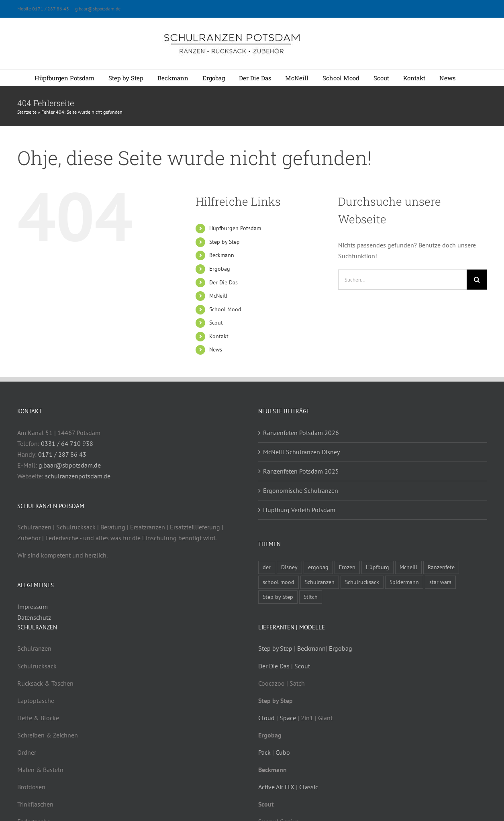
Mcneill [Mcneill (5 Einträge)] (408, 567)
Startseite (27, 112)
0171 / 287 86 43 (62, 454)
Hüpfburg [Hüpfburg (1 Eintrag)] (377, 567)
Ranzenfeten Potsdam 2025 (301, 471)
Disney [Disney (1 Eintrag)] (289, 567)
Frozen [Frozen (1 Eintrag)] (347, 567)
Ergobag (220, 269)
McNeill (218, 296)
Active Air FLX (276, 787)
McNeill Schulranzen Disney (301, 452)
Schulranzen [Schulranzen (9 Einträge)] (320, 582)
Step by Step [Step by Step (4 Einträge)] (278, 597)
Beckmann (222, 255)
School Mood (225, 309)
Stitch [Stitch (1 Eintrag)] (311, 597)
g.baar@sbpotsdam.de (98, 9)
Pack (264, 752)
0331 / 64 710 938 (67, 443)
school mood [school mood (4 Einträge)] (279, 582)
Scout (216, 323)
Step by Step (224, 242)
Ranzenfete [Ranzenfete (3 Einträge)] (441, 567)
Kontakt (219, 336)
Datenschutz (34, 617)
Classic (309, 787)
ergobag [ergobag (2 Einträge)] (318, 567)
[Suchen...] (402, 280)
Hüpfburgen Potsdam (235, 228)
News (216, 349)
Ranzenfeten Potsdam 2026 (301, 433)
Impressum (33, 607)
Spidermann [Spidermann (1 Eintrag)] (404, 582)
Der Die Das (223, 282)
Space (288, 718)
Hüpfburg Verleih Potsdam (299, 510)
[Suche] (477, 280)
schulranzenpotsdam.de (78, 476)
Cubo (283, 752)
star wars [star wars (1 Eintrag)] (440, 582)
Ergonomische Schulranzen (301, 490)
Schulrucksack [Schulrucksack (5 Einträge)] (362, 582)
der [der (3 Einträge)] (267, 567)
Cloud (266, 718)
